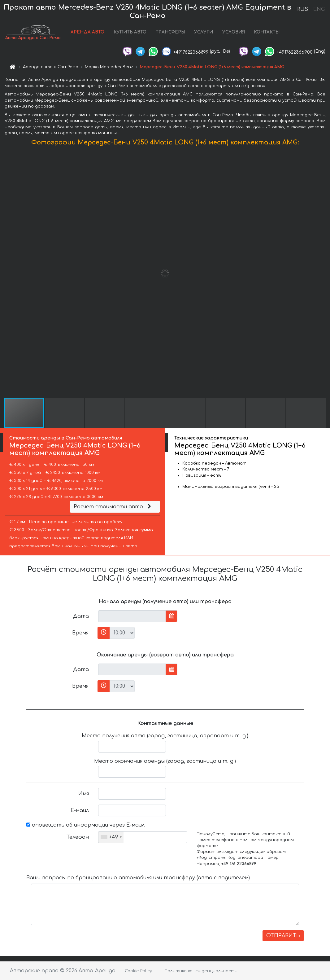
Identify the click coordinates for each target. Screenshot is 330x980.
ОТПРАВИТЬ (283, 936)
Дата (81, 616)
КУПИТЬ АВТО (130, 32)
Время (80, 633)
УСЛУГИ (204, 32)
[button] (324, 273)
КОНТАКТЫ (267, 32)
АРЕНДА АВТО (87, 32)
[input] (132, 616)
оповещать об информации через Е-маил (85, 825)
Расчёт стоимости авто (113, 507)
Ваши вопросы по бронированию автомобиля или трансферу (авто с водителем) (138, 878)
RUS (303, 9)
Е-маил (80, 810)
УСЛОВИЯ (234, 32)
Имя (84, 794)
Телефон (78, 837)
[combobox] (111, 837)
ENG (319, 9)
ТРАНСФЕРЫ (170, 32)
